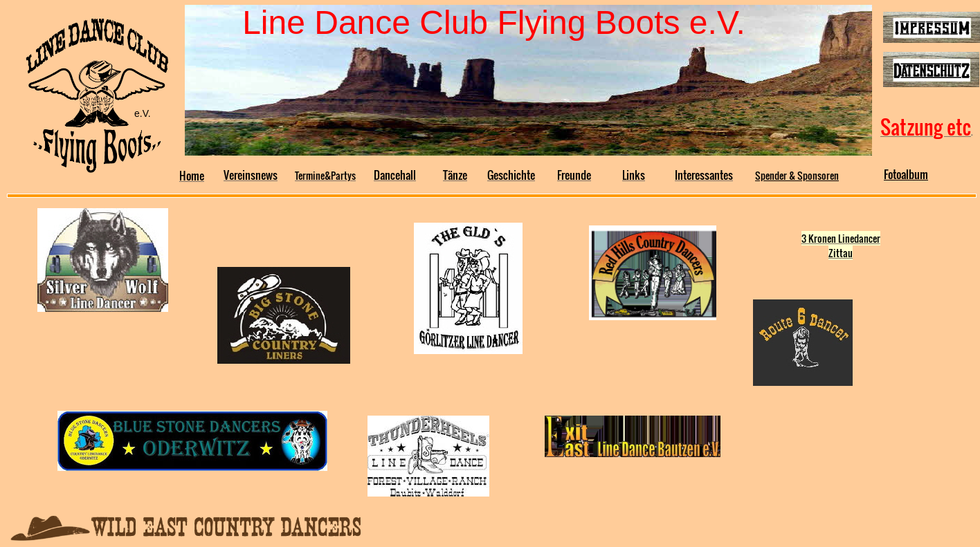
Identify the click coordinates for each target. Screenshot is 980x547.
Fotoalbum (906, 174)
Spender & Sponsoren (797, 175)
